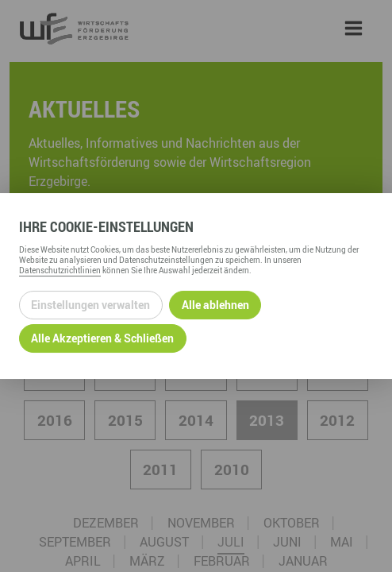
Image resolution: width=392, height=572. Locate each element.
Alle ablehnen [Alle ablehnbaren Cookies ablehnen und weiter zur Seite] (215, 305)
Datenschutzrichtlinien (60, 270)
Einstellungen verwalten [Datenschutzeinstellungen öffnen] (90, 305)
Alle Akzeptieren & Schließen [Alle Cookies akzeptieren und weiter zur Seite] (102, 338)
